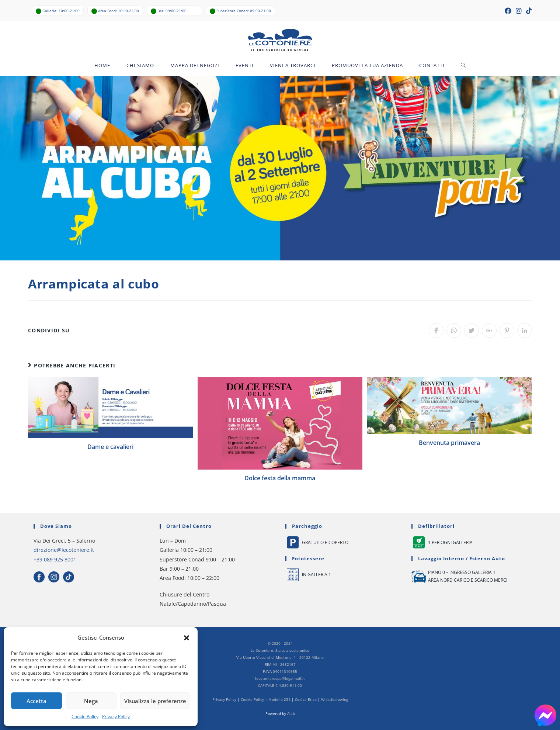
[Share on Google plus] (489, 331)
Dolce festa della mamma (280, 478)
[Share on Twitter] (472, 331)
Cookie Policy (85, 717)
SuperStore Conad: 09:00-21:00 (244, 11)
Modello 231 (279, 699)
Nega (91, 701)
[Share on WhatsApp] (454, 331)
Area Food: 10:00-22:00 (119, 11)
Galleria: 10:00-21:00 (61, 11)
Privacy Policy (116, 717)
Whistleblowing (335, 699)
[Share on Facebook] (436, 331)
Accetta (36, 701)
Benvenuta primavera (449, 443)
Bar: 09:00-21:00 (172, 11)
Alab (291, 713)
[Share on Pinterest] (507, 331)
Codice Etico (306, 699)
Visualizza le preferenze (155, 701)
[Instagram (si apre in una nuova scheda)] (519, 11)
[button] (187, 638)
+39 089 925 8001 (55, 559)
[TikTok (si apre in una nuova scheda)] (528, 11)
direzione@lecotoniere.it (64, 550)
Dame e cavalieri (110, 447)
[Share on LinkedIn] (525, 331)
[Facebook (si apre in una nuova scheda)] (508, 11)
